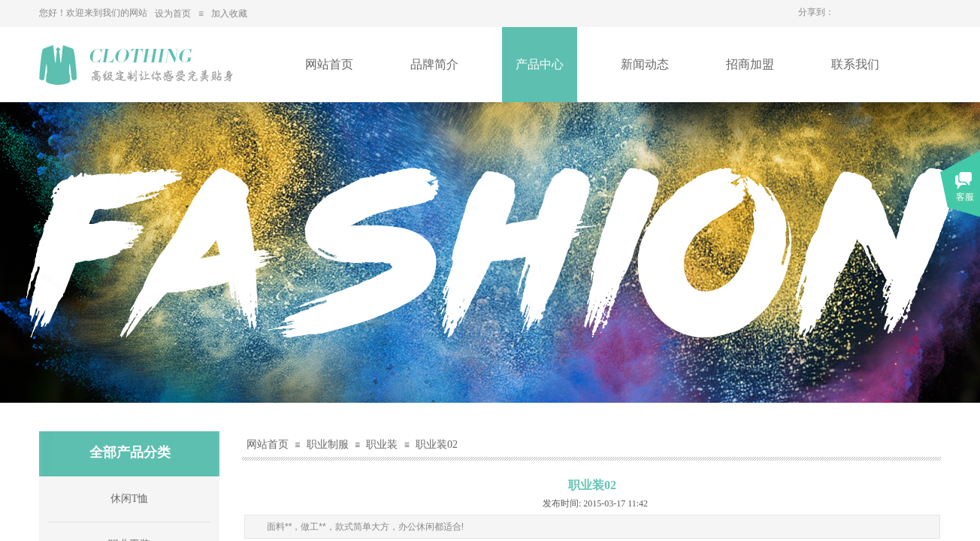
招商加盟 (750, 64)
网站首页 (329, 64)
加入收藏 (229, 14)
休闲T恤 (130, 499)
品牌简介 (434, 64)
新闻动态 (645, 64)
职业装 (382, 444)
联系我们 (855, 64)
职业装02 (437, 444)
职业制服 (328, 444)
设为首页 (173, 14)
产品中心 (540, 64)
